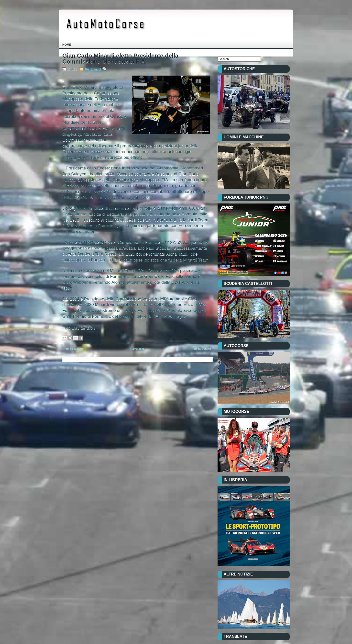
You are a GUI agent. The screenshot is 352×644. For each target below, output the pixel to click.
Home (67, 45)
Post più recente (74, 349)
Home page (137, 349)
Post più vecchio (201, 349)
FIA (87, 69)
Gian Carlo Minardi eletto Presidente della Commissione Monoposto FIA (120, 59)
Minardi (96, 69)
